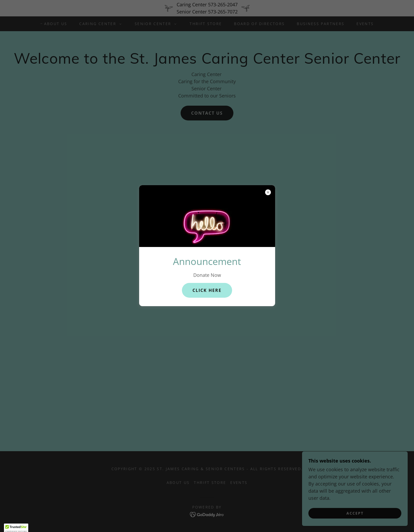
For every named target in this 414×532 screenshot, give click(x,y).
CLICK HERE (207, 290)
